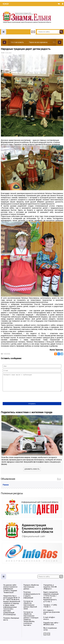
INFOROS (47, 628)
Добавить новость (32, 472)
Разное (6, 488)
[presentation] (19, 400)
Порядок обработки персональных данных (31, 590)
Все (59, 482)
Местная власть (17, 42)
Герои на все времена (38, 42)
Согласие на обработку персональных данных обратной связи (30, 608)
